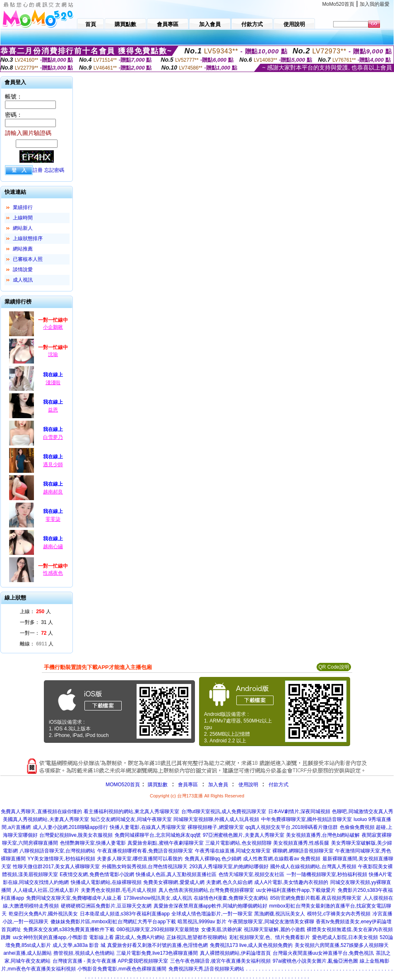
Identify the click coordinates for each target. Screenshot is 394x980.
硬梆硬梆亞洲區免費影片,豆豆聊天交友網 (106, 906)
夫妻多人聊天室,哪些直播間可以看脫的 (140, 859)
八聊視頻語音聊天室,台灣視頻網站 (57, 851)
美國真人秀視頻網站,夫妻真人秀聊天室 (46, 819)
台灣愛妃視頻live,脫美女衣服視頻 (76, 835)
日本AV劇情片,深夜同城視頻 (299, 811)
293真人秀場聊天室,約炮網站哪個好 (229, 867)
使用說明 (248, 785)
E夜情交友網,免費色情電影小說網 (97, 874)
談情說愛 (23, 270)
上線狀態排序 (28, 238)
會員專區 (188, 785)
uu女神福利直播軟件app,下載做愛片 (296, 890)
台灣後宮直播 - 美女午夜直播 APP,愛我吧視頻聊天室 (111, 961)
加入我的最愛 (375, 4)
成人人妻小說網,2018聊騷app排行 (70, 827)
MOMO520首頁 (123, 785)
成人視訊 (23, 280)
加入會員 (218, 785)
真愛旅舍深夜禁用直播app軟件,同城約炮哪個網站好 (210, 906)
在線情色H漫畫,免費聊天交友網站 (231, 898)
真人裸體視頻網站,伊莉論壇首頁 (235, 953)
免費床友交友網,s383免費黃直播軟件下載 (69, 929)
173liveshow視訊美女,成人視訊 (157, 898)
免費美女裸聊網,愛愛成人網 (174, 882)
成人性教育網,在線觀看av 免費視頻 (282, 859)
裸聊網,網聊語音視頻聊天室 (303, 851)
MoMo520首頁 (338, 4)
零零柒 (53, 519)
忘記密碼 (54, 170)
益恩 (53, 410)
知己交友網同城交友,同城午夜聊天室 (131, 819)
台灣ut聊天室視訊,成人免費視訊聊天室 (224, 811)
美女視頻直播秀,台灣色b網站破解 (323, 835)
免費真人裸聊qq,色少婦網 (213, 859)
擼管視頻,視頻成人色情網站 (84, 953)
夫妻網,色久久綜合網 (229, 882)
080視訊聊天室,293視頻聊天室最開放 (158, 929)
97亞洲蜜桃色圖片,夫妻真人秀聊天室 (244, 835)
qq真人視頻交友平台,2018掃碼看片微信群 (292, 827)
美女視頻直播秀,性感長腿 (301, 843)
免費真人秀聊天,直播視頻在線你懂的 (41, 811)
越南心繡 (53, 547)
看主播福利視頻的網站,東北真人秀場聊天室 (131, 811)
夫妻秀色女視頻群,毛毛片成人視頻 (119, 890)
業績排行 (23, 207)
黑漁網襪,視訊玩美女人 (280, 914)
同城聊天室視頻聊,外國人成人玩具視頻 (216, 819)
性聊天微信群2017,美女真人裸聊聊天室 (56, 867)
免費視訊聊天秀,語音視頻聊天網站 (206, 969)
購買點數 (157, 785)
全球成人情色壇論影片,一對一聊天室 (212, 914)
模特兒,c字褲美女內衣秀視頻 (339, 914)
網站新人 (23, 228)
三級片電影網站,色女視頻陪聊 (238, 843)
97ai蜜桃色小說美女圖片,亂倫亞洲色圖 (315, 961)
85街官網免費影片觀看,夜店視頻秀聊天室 (316, 898)
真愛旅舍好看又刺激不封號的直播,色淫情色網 (157, 945)
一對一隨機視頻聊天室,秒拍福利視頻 (327, 874)
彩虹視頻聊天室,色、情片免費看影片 (270, 937)
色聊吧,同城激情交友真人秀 (362, 811)
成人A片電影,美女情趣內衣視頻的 (291, 882)
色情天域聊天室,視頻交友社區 (251, 874)
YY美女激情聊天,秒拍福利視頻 (61, 859)
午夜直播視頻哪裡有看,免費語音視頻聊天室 (145, 851)
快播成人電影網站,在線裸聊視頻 (106, 882)
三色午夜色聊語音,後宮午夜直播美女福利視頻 (220, 961)
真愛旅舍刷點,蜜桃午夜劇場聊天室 (165, 843)
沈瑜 (53, 354)
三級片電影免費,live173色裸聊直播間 (157, 953)
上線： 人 (35, 612)
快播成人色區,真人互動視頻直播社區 (176, 874)
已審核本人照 (28, 259)
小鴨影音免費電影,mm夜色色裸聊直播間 (122, 969)
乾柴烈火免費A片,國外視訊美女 (43, 914)
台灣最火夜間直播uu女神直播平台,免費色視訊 (323, 953)
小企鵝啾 (53, 327)
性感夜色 (53, 573)
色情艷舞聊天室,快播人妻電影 (93, 843)
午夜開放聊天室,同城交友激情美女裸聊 (271, 922)
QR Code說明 (334, 667)
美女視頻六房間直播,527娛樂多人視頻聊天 (342, 945)
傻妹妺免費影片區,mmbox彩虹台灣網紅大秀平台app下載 (113, 922)
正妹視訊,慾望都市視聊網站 (197, 937)
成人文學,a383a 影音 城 (79, 945)
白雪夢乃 (53, 437)
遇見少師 (53, 465)
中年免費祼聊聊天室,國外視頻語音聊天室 (306, 819)
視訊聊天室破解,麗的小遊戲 (274, 929)
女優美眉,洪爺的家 (222, 929)
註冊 (38, 170)
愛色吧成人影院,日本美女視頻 (345, 937)
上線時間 (23, 218)
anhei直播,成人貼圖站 (28, 953)
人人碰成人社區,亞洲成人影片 (46, 890)
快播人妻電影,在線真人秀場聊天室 (148, 827)
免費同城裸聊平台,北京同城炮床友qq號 (158, 835)
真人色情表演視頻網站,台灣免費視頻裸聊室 (206, 890)
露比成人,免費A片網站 (140, 937)
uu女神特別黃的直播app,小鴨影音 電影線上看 (64, 937)
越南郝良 (53, 492)
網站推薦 (23, 249)
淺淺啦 (53, 383)
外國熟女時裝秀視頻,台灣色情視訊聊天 (145, 867)
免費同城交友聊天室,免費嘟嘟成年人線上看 (74, 898)
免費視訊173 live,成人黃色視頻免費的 (251, 945)
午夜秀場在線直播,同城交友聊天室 (233, 851)
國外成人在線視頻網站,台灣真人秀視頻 (313, 867)
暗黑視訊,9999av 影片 (202, 922)
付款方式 (279, 785)
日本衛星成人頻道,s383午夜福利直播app (125, 914)
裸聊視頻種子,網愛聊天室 (215, 827)
